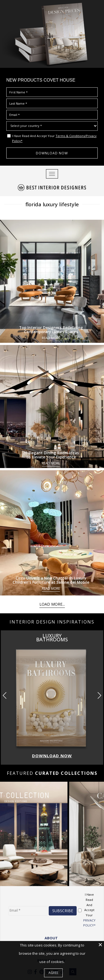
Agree (53, 973)
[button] (99, 695)
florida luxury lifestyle (52, 204)
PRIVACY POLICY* (89, 923)
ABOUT (51, 938)
